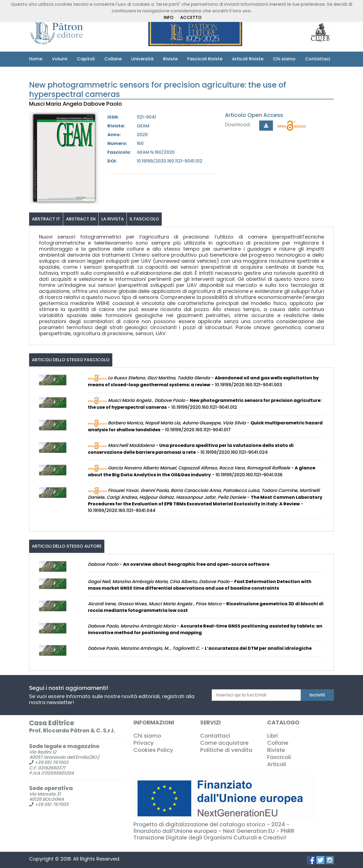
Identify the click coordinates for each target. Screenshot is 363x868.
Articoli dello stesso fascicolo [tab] (71, 359)
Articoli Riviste (248, 59)
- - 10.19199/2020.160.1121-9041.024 (191, 449)
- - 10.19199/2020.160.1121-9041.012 (205, 404)
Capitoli (86, 59)
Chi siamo (284, 59)
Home (36, 59)
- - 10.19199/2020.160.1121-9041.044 (205, 500)
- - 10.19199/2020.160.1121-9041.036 (202, 471)
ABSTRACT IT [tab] (46, 219)
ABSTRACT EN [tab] (81, 219)
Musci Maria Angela (56, 104)
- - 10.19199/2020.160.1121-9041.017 (205, 426)
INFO (169, 17)
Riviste (170, 59)
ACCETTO (191, 17)
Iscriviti (317, 695)
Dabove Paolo (104, 104)
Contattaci (318, 59)
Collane (113, 59)
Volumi (60, 59)
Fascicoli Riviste (205, 59)
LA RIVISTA (113, 219)
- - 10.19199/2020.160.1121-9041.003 (203, 381)
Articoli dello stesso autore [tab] (67, 546)
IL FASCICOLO (144, 219)
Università (142, 59)
